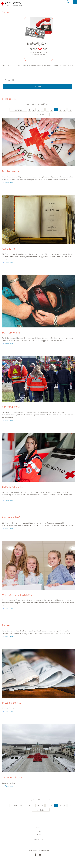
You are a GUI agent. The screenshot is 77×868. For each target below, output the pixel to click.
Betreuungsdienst (12, 487)
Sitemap (38, 834)
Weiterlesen (9, 182)
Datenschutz (39, 837)
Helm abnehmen (12, 333)
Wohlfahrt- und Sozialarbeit (18, 595)
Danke (6, 625)
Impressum (38, 839)
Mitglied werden (11, 171)
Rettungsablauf (11, 518)
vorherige (18, 110)
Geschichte (8, 249)
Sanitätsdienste (11, 407)
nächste (41, 114)
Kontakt (38, 832)
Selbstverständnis (12, 777)
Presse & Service (12, 703)
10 (70, 110)
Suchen (38, 87)
